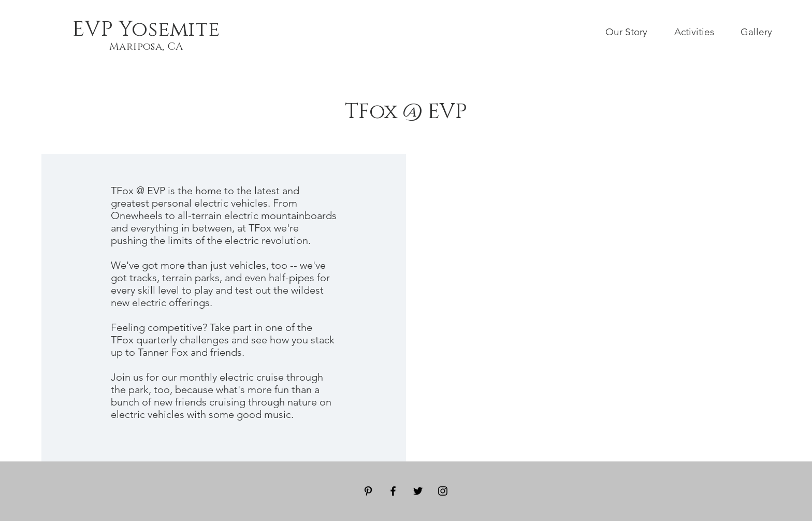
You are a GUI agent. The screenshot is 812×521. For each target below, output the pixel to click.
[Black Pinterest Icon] (368, 491)
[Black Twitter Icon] (418, 491)
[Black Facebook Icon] (393, 491)
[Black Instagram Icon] (443, 491)
